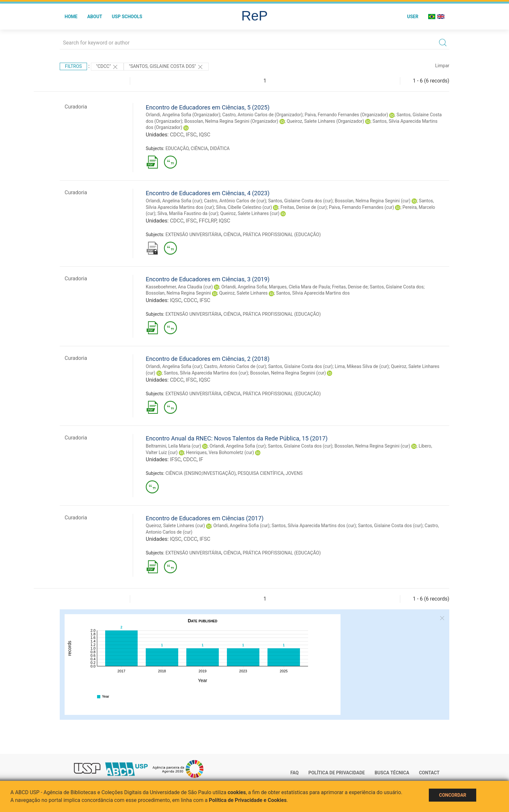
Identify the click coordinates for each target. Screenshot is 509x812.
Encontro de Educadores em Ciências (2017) (205, 518)
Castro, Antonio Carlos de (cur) (235, 366)
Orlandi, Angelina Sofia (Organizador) (183, 115)
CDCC (177, 135)
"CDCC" (107, 67)
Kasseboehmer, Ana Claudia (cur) (179, 287)
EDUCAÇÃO (177, 148)
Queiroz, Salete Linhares (243, 293)
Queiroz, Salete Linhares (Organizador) (325, 121)
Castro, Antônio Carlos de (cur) (235, 201)
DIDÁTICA (220, 148)
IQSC (205, 135)
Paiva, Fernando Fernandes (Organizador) (346, 115)
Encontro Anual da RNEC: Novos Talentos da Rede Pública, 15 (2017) (237, 438)
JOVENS (294, 473)
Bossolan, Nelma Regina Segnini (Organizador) (231, 121)
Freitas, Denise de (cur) (304, 207)
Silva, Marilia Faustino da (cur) (188, 213)
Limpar (442, 66)
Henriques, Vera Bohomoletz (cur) (220, 452)
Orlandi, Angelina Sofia (244, 287)
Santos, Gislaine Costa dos (397, 287)
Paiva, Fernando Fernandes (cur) (361, 207)
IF (201, 459)
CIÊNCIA (199, 148)
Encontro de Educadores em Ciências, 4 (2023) (208, 193)
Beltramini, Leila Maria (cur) (174, 446)
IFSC (191, 135)
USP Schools (127, 17)
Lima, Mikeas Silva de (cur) (362, 366)
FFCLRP (208, 221)
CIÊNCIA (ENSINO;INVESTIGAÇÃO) (201, 473)
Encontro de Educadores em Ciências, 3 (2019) (208, 279)
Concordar (453, 795)
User (413, 17)
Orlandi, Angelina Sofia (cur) (174, 201)
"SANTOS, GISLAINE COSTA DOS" (166, 67)
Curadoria (76, 107)
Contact (429, 773)
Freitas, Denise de (350, 287)
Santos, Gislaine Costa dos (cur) (300, 201)
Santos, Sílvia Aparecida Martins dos (313, 293)
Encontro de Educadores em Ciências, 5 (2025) (208, 107)
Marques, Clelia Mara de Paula (299, 287)
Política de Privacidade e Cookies (248, 800)
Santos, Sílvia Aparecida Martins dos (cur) (206, 373)
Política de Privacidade (337, 773)
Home (71, 17)
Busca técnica (392, 773)
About (95, 17)
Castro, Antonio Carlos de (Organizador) (262, 115)
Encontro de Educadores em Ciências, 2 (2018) (208, 359)
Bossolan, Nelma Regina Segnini (178, 293)
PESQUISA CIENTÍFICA (261, 473)
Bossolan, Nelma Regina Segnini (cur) (372, 201)
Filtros (73, 66)
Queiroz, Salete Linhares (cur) (250, 213)
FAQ (295, 773)
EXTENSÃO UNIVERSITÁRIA (193, 235)
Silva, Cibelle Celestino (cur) (244, 207)
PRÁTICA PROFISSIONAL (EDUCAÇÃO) (282, 235)
